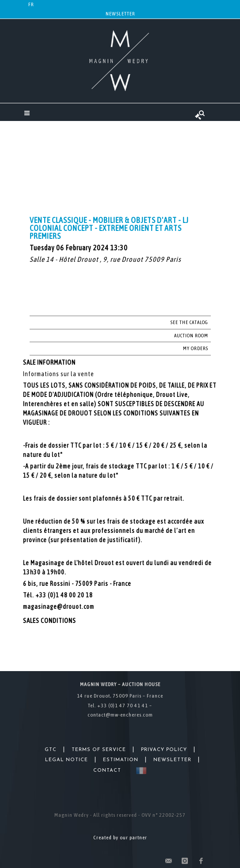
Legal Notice (67, 760)
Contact (107, 771)
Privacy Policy (164, 750)
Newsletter (120, 14)
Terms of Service (99, 750)
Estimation (121, 760)
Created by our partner (120, 838)
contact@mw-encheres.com (120, 715)
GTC (51, 750)
